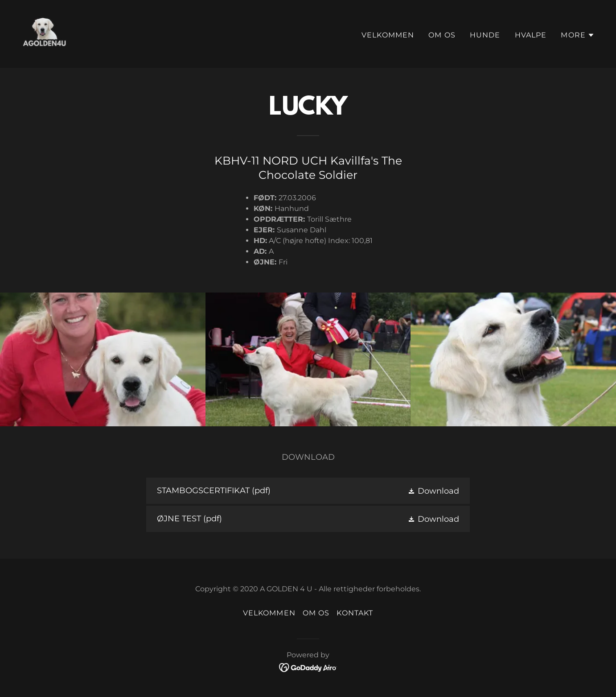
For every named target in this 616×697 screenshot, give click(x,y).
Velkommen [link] (388, 35)
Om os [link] (442, 35)
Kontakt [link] (355, 613)
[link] (45, 33)
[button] (578, 35)
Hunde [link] (485, 35)
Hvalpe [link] (531, 35)
